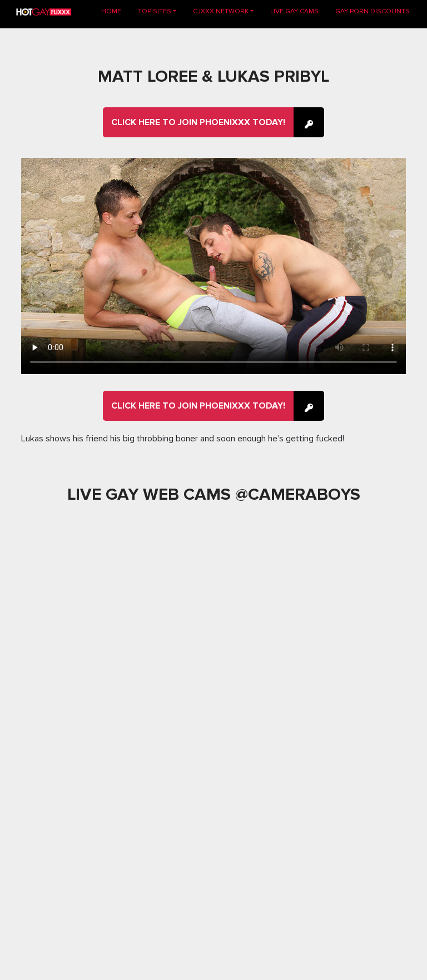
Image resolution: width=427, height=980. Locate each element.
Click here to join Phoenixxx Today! (198, 122)
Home (115, 11)
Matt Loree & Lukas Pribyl (213, 76)
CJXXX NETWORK (221, 11)
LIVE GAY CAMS (294, 11)
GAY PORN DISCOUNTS (373, 11)
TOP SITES (155, 11)
